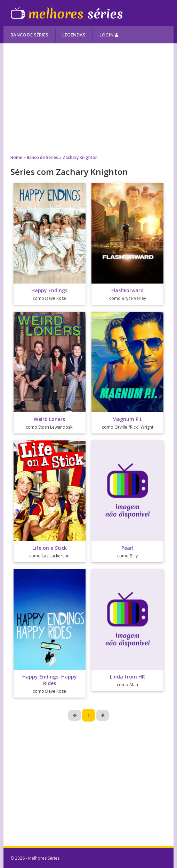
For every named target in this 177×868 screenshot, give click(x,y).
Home (16, 157)
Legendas (74, 35)
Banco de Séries (29, 35)
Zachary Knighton (80, 157)
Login (109, 35)
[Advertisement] (88, 99)
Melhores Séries (67, 13)
